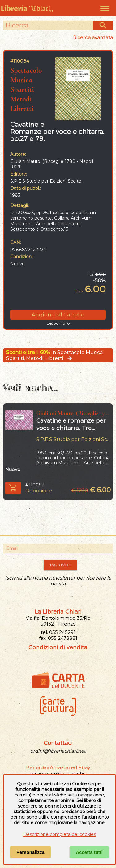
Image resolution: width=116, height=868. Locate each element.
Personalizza (30, 852)
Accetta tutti (89, 852)
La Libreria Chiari (58, 612)
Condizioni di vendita (58, 647)
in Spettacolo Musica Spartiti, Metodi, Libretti (54, 355)
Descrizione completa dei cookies (60, 834)
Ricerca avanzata (93, 37)
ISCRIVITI (60, 565)
